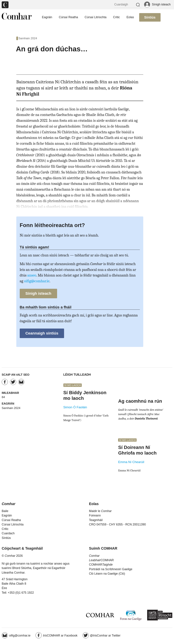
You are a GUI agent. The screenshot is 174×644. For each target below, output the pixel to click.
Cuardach (8, 533)
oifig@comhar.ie (37, 281)
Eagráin (47, 17)
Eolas (130, 17)
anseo (32, 275)
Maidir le (100, 511)
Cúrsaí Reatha (68, 17)
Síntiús (150, 17)
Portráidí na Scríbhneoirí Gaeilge (111, 569)
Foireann (95, 515)
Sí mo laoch (73, 385)
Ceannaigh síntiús (42, 333)
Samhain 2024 (28, 38)
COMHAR (101, 560)
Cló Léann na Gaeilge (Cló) (107, 574)
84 (3, 397)
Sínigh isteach (38, 293)
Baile (5, 511)
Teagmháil (96, 520)
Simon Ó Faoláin (75, 407)
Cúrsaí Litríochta (95, 17)
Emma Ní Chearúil (131, 462)
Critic (117, 17)
